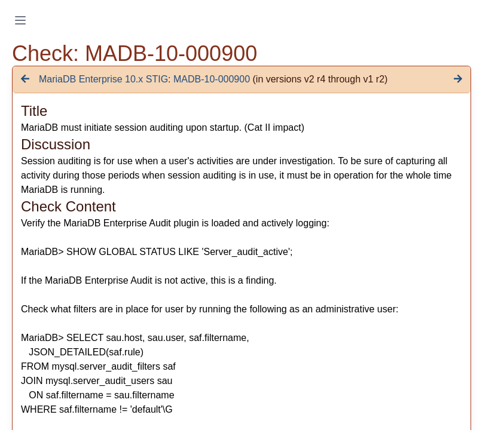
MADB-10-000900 (212, 79)
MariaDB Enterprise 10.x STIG (103, 79)
